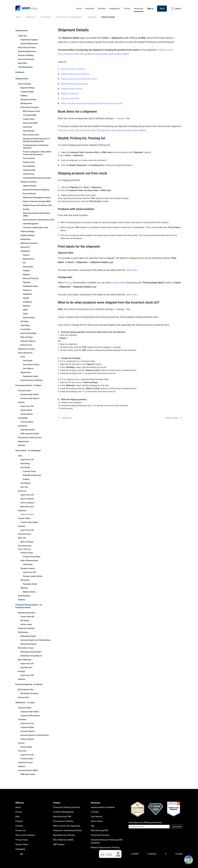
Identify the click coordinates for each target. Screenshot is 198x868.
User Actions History (31, 365)
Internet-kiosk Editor (29, 333)
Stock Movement (25, 546)
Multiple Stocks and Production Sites (38, 205)
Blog (17, 817)
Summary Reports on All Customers (35, 735)
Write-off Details (27, 542)
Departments (26, 372)
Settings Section (22, 79)
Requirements (23, 441)
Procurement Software (63, 821)
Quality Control (29, 162)
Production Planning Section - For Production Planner (29, 606)
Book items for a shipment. (73, 69)
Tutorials (95, 812)
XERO (25, 310)
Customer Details (27, 727)
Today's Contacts (27, 739)
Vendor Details (26, 410)
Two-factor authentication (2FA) (36, 228)
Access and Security (26, 59)
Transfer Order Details (29, 522)
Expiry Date (27, 127)
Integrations (115, 9)
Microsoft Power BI (31, 278)
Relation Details (29, 592)
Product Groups (27, 553)
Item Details (25, 467)
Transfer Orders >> (174, 418)
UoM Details (28, 564)
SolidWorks (27, 302)
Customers (22, 720)
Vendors (21, 402)
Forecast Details (27, 422)
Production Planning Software (67, 807)
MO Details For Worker (29, 693)
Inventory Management (64, 812)
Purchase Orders (25, 391)
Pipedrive (27, 282)
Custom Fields (29, 119)
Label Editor (25, 325)
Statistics (22, 445)
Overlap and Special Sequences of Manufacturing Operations (36, 140)
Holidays (24, 96)
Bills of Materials (25, 660)
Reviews (102, 9)
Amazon (26, 255)
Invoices (21, 743)
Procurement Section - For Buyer (28, 385)
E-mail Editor (26, 329)
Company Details (27, 92)
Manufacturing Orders (27, 613)
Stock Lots (22, 491)
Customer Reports (28, 731)
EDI (24, 263)
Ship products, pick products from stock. (79, 79)
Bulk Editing (25, 464)
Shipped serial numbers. (72, 89)
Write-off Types (27, 337)
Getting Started (21, 31)
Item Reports (26, 483)
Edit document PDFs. (71, 99)
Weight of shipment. (70, 94)
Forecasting (23, 418)
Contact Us (20, 830)
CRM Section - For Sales (25, 703)
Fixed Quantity (29, 131)
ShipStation (28, 294)
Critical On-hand (24, 534)
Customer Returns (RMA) (28, 770)
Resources (139, 9)
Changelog (20, 849)
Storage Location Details (33, 576)
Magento (27, 275)
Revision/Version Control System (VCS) (39, 220)
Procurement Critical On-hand (30, 438)
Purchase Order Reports (30, 398)
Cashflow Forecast (25, 763)
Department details (31, 376)
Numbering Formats (28, 100)
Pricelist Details (27, 759)
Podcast (19, 821)
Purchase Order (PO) (74, 54)
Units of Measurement (29, 561)
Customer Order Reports (30, 716)
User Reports (28, 368)
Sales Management (31, 224)
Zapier (26, 314)
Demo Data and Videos (27, 47)
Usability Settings (27, 235)
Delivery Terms (26, 345)
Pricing (127, 9)
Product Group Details (32, 557)
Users (23, 357)
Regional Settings (27, 88)
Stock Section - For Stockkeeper (28, 451)
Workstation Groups (26, 648)
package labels (118, 283)
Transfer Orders (24, 518)
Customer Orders (25, 708)
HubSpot (26, 271)
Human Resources (25, 353)
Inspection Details (28, 430)
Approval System (30, 186)
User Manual (96, 817)
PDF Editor (25, 321)
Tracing (120, 118)
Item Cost (24, 487)
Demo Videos (97, 821)
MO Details (25, 621)
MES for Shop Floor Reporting (66, 826)
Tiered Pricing (29, 174)
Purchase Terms (29, 471)
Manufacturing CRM (62, 817)
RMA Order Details (28, 774)
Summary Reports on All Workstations (36, 640)
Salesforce (27, 290)
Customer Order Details (30, 712)
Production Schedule (26, 628)
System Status (22, 844)
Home (79, 9)
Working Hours (26, 103)
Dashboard (20, 72)
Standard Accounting (26, 349)
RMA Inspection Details (30, 434)
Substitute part (26, 667)
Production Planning (100, 835)
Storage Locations (28, 568)
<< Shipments (65, 418)
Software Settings (28, 231)
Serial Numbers (29, 166)
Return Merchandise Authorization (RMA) (37, 214)
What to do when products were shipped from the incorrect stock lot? (92, 103)
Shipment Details (27, 514)
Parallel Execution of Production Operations (36, 147)
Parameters (25, 580)
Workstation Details (28, 636)
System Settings (24, 84)
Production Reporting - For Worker (29, 684)
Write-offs (22, 538)
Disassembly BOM (30, 123)
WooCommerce (29, 318)
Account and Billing (26, 55)
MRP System (59, 844)
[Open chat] (189, 860)
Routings (21, 671)
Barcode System (29, 194)
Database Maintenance (27, 51)
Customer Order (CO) (68, 130)
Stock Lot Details (27, 499)
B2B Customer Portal (31, 111)
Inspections (23, 426)
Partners (19, 826)
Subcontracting (29, 170)
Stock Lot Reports (28, 503)
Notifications (26, 239)
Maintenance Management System (37, 197)
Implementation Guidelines (103, 807)
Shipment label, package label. (75, 84)
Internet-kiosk (23, 697)
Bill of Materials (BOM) (63, 840)
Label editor (131, 270)
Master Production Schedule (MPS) (37, 201)
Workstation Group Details (31, 652)
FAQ (93, 826)
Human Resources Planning (31, 380)
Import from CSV (27, 406)
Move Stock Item (27, 507)
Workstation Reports (29, 644)
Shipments (22, 511)
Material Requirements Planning (105, 847)
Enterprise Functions (29, 182)
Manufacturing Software (64, 835)
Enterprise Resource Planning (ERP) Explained (107, 841)
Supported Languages (29, 40)
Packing (26, 209)
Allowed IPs (25, 247)
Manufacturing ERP (99, 830)
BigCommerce (29, 259)
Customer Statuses (28, 341)
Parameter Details (30, 584)
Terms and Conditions (25, 835)
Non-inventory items (31, 135)
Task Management (25, 67)
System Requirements (29, 44)
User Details (28, 361)
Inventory (22, 526)
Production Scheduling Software (68, 830)
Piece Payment (29, 158)
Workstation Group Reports (31, 656)
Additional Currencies (29, 243)
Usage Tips (22, 36)
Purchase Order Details (30, 394)
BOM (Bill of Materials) (32, 475)
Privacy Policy (22, 840)
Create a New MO (27, 617)
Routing (26, 479)
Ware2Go (27, 306)
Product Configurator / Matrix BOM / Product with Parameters (37, 153)
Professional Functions (30, 107)
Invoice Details (26, 747)
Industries (90, 9)
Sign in (150, 9)
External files (28, 267)
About (18, 807)
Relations (24, 588)
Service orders (26, 624)
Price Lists (22, 751)
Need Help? (22, 63)
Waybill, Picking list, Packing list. (76, 74)
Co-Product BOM (30, 115)
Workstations (23, 632)
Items (20, 456)
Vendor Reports (27, 414)
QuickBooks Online (30, 286)
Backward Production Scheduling (36, 190)
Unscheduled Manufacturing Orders (37, 178)
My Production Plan (26, 690)
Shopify (26, 298)
